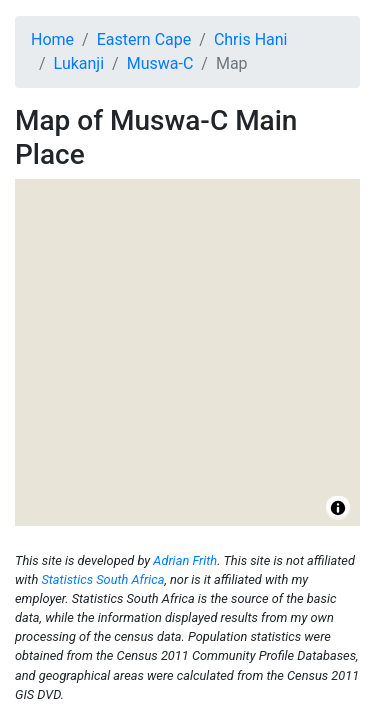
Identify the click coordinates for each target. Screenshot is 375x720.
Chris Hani (251, 39)
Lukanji (79, 63)
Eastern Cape (144, 39)
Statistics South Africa (102, 579)
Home (52, 39)
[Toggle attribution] (338, 508)
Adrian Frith (185, 560)
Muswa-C (160, 63)
